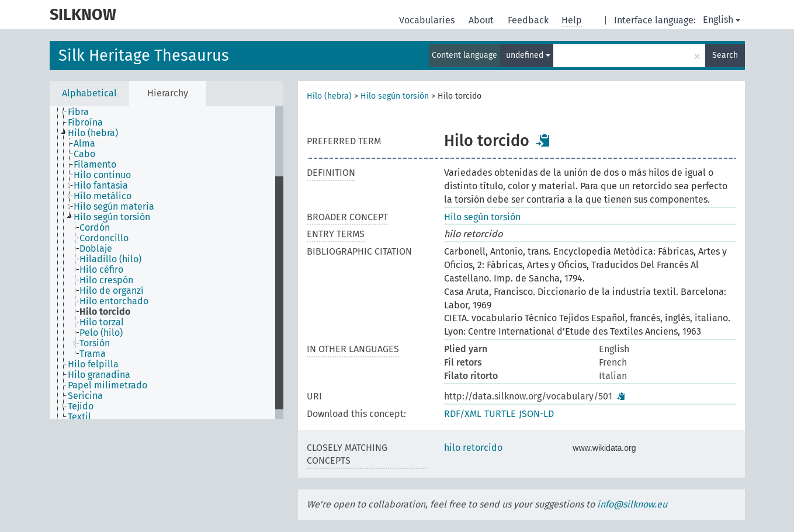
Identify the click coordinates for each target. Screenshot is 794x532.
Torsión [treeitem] (95, 343)
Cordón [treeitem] (95, 228)
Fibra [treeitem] (78, 112)
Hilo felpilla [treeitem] (93, 364)
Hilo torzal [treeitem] (102, 322)
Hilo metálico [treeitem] (103, 196)
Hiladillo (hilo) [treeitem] (110, 259)
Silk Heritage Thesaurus (144, 55)
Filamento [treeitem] (95, 165)
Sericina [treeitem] (85, 396)
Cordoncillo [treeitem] (104, 238)
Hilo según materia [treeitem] (114, 207)
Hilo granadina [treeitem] (99, 375)
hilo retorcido (473, 448)
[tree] (167, 263)
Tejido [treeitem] (81, 406)
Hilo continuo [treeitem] (102, 175)
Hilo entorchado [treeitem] (114, 301)
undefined (528, 55)
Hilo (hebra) (329, 96)
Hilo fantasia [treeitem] (101, 186)
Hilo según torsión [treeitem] (112, 217)
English (722, 20)
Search (725, 55)
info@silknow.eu (632, 504)
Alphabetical (89, 93)
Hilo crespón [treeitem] (106, 280)
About (482, 20)
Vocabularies (428, 20)
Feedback (529, 20)
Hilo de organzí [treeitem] (112, 291)
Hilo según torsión (395, 96)
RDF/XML (463, 414)
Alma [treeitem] (84, 144)
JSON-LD (536, 414)
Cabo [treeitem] (84, 154)
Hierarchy (168, 93)
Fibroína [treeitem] (85, 123)
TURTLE (500, 414)
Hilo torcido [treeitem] (105, 312)
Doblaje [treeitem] (96, 249)
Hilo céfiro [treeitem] (101, 270)
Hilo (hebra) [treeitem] (93, 133)
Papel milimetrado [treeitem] (108, 385)
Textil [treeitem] (79, 417)
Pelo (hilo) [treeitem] (101, 333)
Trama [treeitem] (93, 354)
